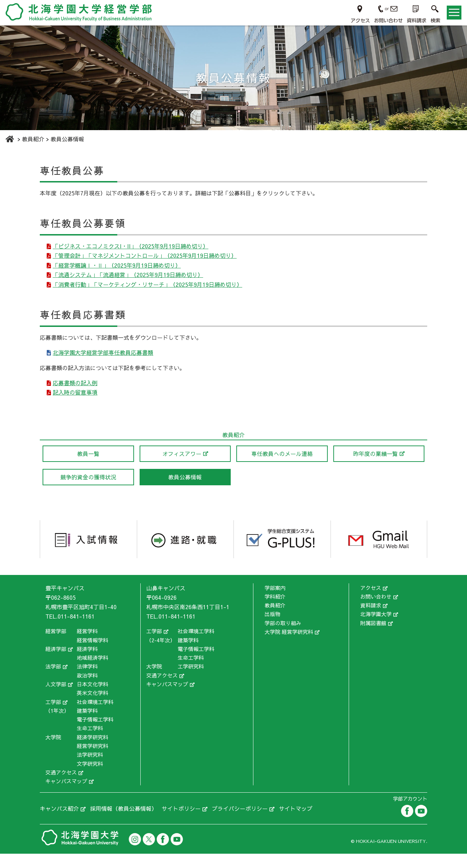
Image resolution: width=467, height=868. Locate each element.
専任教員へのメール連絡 (282, 468)
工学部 (53, 716)
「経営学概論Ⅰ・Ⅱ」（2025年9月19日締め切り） (117, 270)
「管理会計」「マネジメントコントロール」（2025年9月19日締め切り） (145, 258)
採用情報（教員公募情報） (124, 823)
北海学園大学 (376, 628)
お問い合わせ (376, 611)
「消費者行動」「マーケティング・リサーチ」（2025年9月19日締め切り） (148, 292)
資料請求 (371, 619)
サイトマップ (296, 823)
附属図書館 (373, 637)
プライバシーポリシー (240, 823)
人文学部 (56, 698)
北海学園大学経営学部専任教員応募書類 (104, 362)
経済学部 (56, 663)
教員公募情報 (185, 491)
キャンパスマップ (66, 795)
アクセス (371, 602)
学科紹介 (275, 611)
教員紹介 (275, 619)
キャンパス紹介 (59, 823)
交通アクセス (61, 787)
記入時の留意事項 (76, 406)
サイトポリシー (181, 823)
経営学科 (87, 645)
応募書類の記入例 (76, 394)
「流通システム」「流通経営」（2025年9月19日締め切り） (129, 281)
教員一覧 (88, 468)
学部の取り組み (283, 637)
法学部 (53, 680)
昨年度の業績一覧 (376, 468)
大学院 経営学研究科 (289, 646)
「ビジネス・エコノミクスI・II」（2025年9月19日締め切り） (131, 247)
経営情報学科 (92, 654)
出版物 (272, 628)
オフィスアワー (182, 468)
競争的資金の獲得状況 (88, 491)
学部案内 (275, 602)
